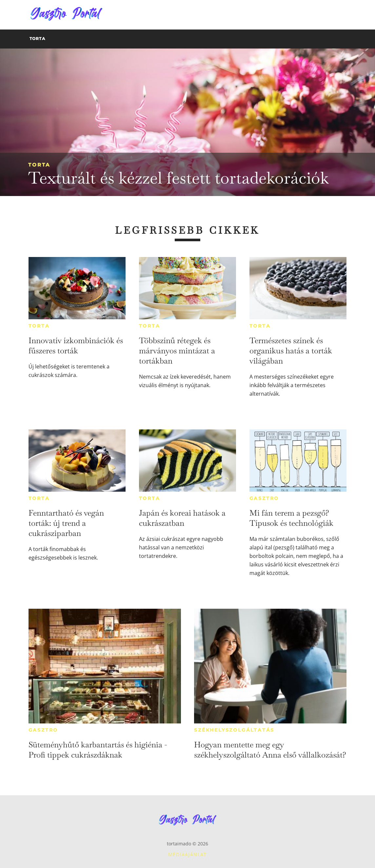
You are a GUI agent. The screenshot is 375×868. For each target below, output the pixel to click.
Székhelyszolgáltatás (234, 730)
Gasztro (264, 498)
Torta (39, 165)
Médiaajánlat (187, 854)
